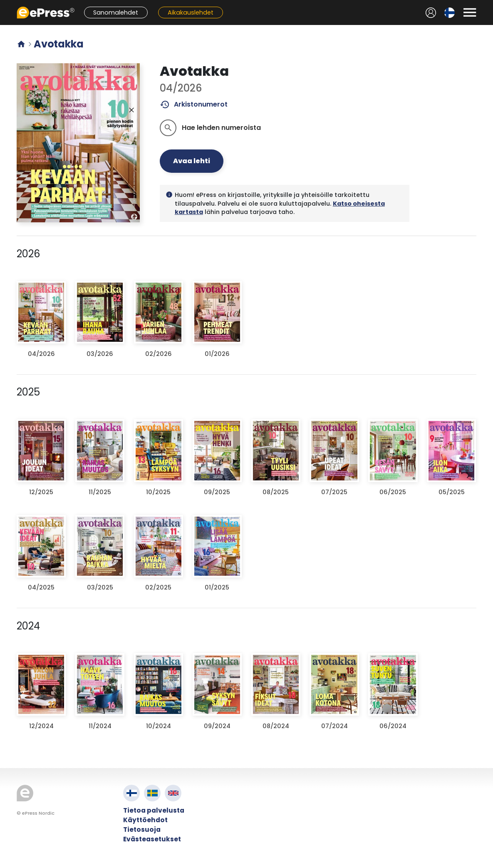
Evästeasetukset (152, 839)
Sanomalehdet (116, 12)
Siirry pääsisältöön (4, 4)
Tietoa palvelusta (154, 810)
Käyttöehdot (145, 820)
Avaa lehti (192, 161)
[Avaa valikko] (470, 12)
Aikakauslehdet (191, 12)
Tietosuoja (142, 829)
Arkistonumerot (194, 104)
